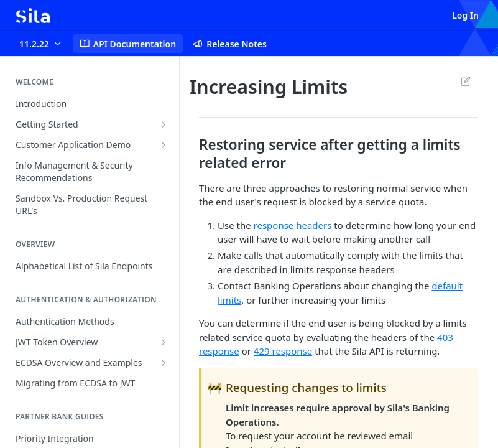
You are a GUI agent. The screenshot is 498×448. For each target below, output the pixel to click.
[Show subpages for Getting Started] (164, 124)
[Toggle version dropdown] (41, 44)
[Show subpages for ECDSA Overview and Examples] (164, 363)
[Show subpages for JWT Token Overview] (164, 342)
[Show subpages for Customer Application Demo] (164, 145)
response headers (293, 225)
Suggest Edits (465, 81)
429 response (283, 351)
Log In (465, 15)
